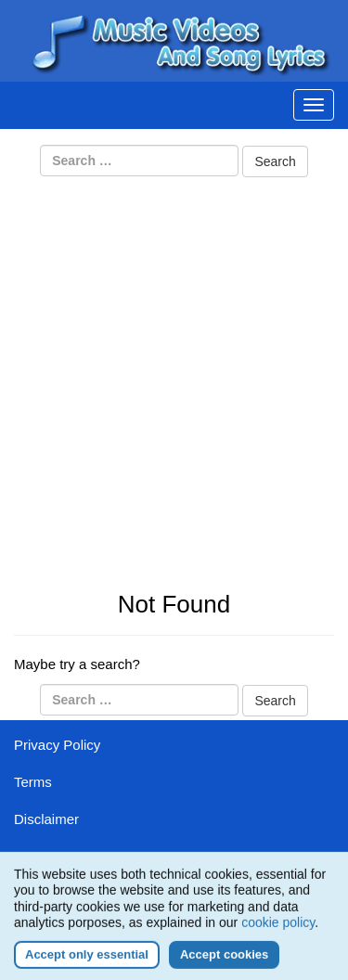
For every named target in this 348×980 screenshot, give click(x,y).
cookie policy (278, 928)
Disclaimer (46, 819)
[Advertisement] (174, 364)
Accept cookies (224, 960)
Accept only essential (87, 960)
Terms (33, 782)
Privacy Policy (57, 745)
